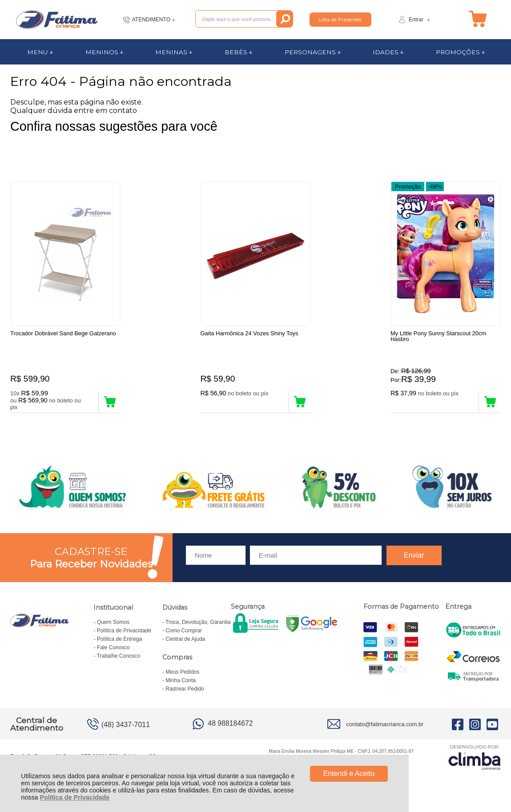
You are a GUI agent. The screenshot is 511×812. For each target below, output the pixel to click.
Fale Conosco (113, 649)
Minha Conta (181, 682)
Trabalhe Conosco (119, 658)
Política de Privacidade (75, 797)
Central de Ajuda (185, 641)
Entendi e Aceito (349, 774)
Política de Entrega (119, 641)
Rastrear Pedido (185, 691)
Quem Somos (113, 624)
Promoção (408, 186)
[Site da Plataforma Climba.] (475, 759)
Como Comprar (184, 632)
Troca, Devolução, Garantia (198, 624)
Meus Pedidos (182, 674)
